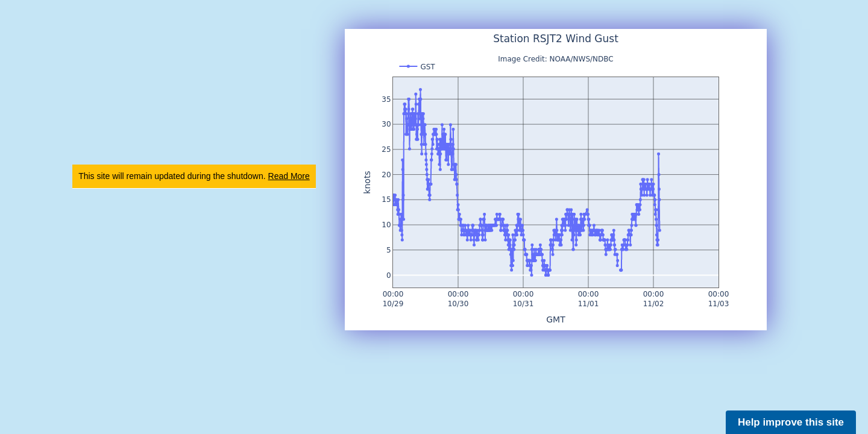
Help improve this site (791, 422)
